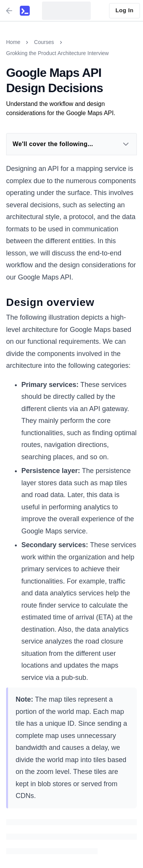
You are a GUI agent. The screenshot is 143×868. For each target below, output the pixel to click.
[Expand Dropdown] (126, 144)
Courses (44, 42)
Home (13, 42)
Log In (125, 10)
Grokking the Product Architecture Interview (57, 53)
